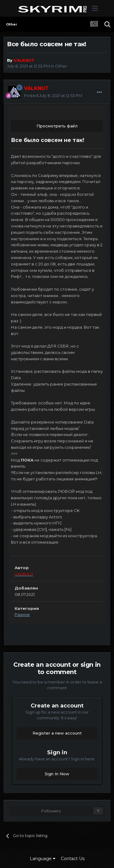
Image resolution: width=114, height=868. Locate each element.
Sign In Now (57, 774)
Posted (53, 95)
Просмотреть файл (57, 126)
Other (61, 66)
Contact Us (73, 859)
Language (43, 859)
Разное (22, 614)
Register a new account (57, 733)
